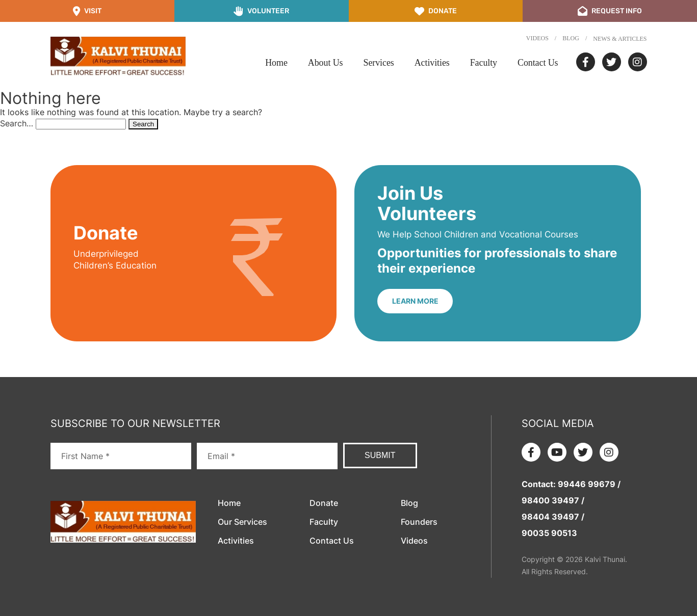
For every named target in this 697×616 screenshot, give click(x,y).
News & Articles (620, 39)
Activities (432, 63)
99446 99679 (587, 484)
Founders (419, 522)
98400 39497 (550, 500)
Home (276, 63)
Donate (324, 503)
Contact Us (538, 63)
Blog (571, 38)
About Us (326, 63)
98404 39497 (550, 517)
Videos (537, 38)
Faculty (484, 63)
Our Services (242, 522)
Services (379, 63)
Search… (17, 123)
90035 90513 (549, 533)
